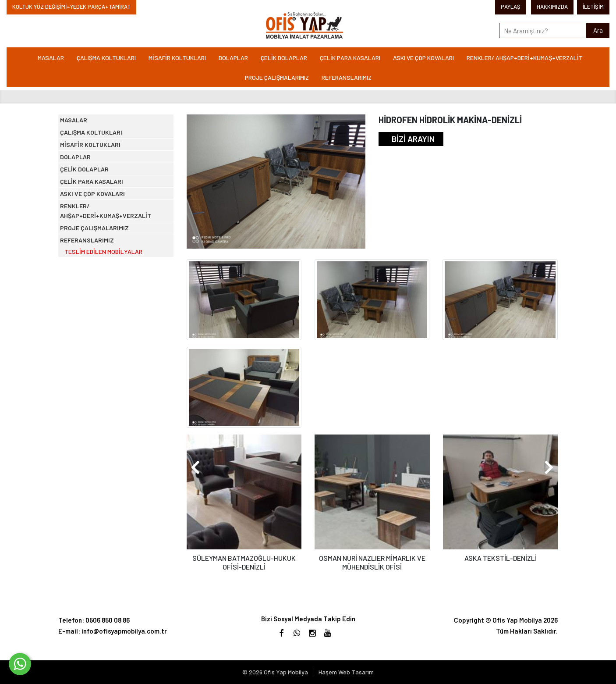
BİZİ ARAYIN (413, 139)
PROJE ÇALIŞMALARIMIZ (277, 77)
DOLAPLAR (233, 58)
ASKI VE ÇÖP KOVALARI (423, 58)
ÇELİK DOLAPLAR (284, 58)
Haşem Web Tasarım (346, 672)
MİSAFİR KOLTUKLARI (177, 58)
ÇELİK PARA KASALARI (350, 58)
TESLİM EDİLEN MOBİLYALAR (112, 366)
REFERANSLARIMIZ (347, 77)
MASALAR (51, 58)
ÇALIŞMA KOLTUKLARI (106, 58)
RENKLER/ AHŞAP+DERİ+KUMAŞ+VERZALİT (525, 58)
